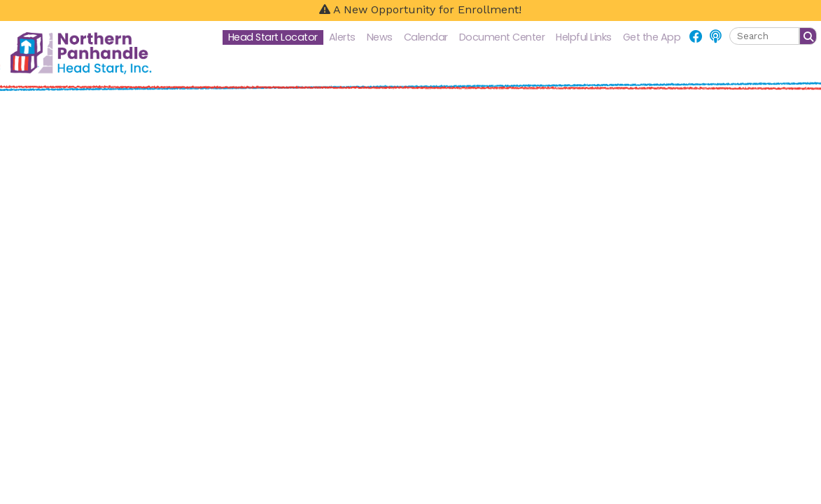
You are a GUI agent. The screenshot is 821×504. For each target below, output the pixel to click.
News (380, 37)
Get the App (652, 37)
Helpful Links (584, 37)
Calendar (426, 37)
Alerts (342, 37)
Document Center (502, 37)
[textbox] (764, 36)
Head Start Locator (273, 37)
